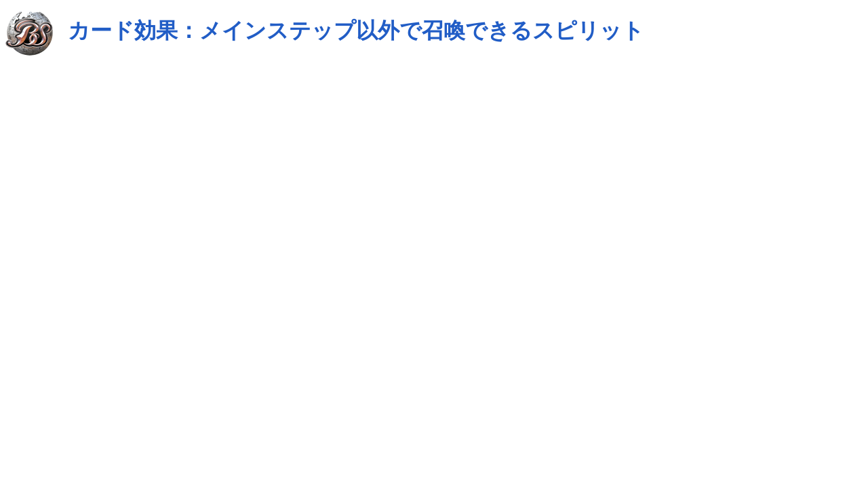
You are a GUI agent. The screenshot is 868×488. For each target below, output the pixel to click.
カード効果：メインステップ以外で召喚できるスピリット (356, 30)
